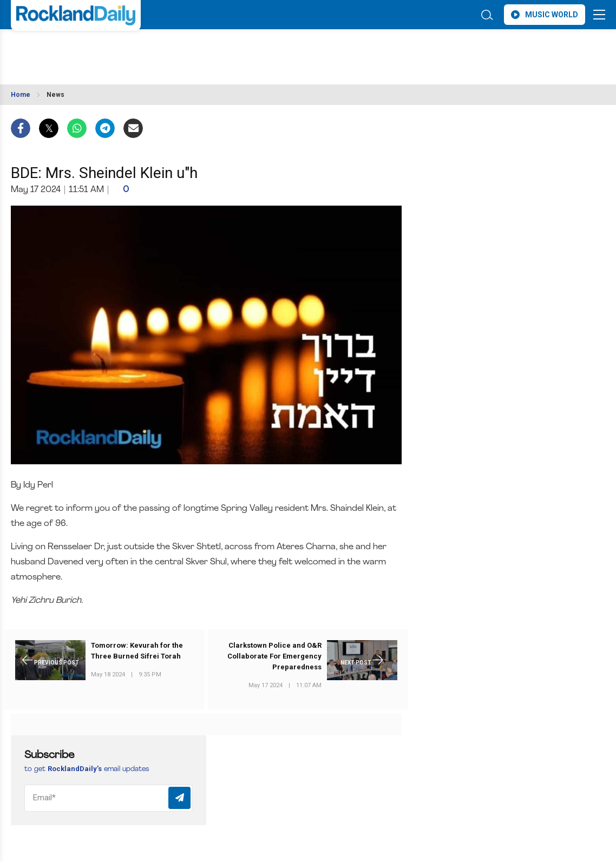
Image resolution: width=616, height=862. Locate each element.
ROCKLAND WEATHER (107, 50)
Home (21, 95)
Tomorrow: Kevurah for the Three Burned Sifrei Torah (137, 651)
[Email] (109, 798)
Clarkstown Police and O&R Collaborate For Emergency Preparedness (274, 656)
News (55, 95)
